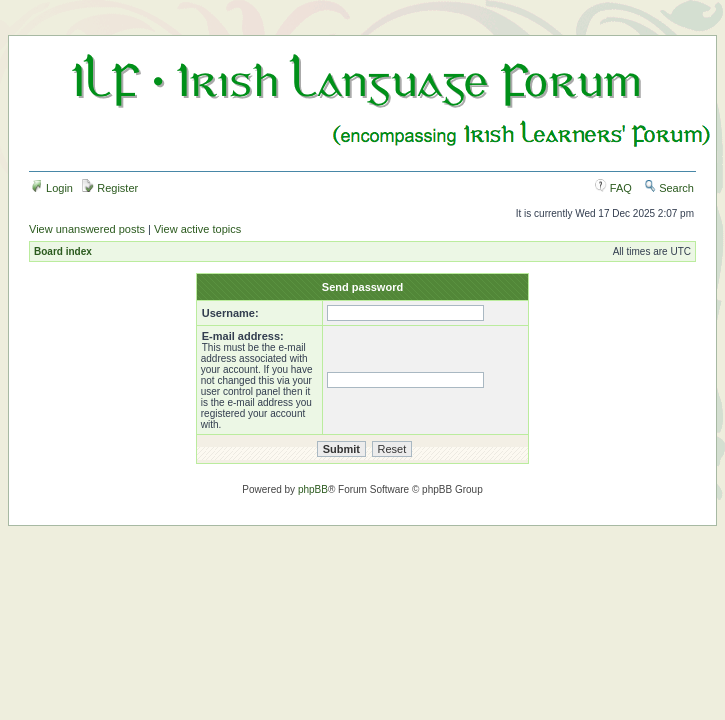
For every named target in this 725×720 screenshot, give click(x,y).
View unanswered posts (87, 229)
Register (110, 188)
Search (669, 188)
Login (52, 188)
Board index (63, 251)
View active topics (197, 229)
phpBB (313, 489)
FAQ (613, 188)
